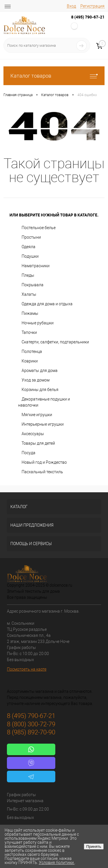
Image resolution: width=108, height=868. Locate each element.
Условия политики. (57, 863)
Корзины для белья (40, 390)
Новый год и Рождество (44, 462)
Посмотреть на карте (27, 669)
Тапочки (29, 332)
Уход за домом (36, 380)
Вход (71, 6)
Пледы (28, 275)
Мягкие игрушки (37, 415)
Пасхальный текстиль (42, 472)
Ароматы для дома (40, 371)
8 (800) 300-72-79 (31, 724)
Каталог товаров (54, 76)
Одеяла (29, 247)
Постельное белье (39, 228)
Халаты (29, 294)
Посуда (29, 453)
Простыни (31, 237)
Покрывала (33, 285)
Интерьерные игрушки (43, 424)
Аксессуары (33, 434)
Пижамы (30, 313)
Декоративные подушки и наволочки (44, 402)
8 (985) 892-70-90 (31, 732)
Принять (94, 847)
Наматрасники (36, 266)
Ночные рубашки (38, 323)
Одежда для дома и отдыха (47, 304)
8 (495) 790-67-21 (88, 17)
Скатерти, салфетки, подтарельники (55, 342)
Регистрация (92, 6)
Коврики (30, 361)
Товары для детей (38, 443)
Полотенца (32, 351)
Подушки (30, 256)
